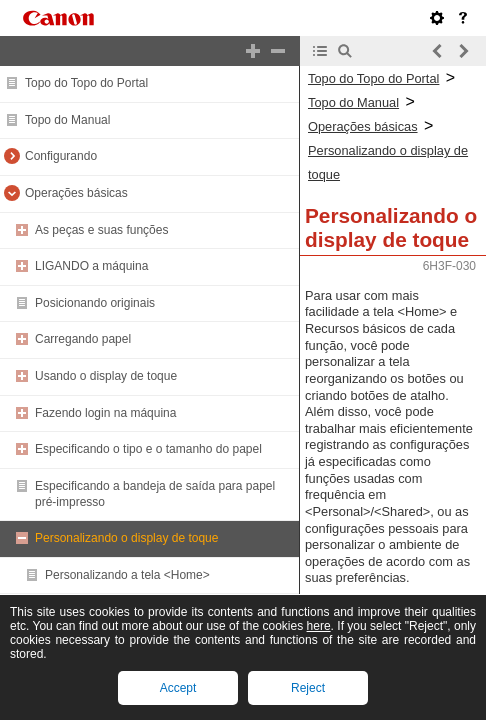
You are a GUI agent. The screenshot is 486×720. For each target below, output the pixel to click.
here (319, 626)
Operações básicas (76, 193)
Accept (178, 688)
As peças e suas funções (101, 230)
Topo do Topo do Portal (86, 83)
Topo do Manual (67, 120)
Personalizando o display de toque (126, 538)
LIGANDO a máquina (91, 266)
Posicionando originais (95, 303)
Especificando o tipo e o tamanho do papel (148, 449)
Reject (308, 688)
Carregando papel (83, 339)
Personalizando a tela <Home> (127, 575)
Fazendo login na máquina (105, 413)
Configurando (61, 156)
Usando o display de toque (106, 376)
